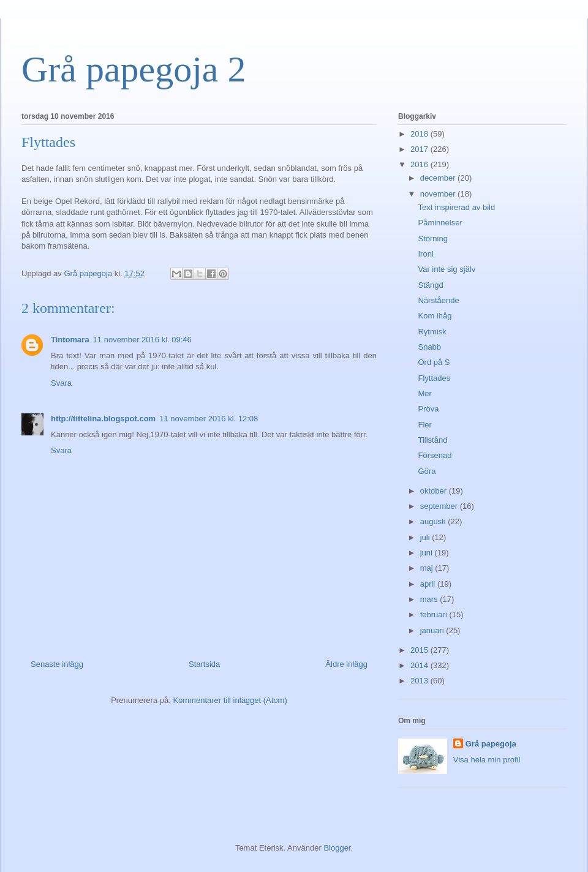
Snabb (429, 347)
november (439, 194)
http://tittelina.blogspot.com (103, 419)
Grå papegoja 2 (134, 69)
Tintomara (70, 340)
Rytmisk (432, 332)
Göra (427, 471)
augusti (434, 521)
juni (428, 553)
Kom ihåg (435, 316)
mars (430, 599)
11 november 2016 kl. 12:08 (209, 419)
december (439, 178)
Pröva (428, 409)
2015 (420, 650)
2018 (420, 134)
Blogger (337, 848)
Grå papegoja (491, 744)
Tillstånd (432, 440)
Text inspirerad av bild (456, 207)
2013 (420, 681)
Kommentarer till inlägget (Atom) (230, 700)
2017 (420, 149)
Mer (424, 393)
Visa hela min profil (487, 760)
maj (428, 568)
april (429, 584)
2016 (420, 164)
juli (426, 537)
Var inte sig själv (447, 269)
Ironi (425, 254)
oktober (435, 491)
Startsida (204, 664)
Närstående (438, 300)
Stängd (430, 285)
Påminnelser (440, 223)
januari (433, 630)
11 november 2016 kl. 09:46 (142, 340)
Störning (432, 239)
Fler (424, 425)
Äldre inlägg (346, 664)
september (440, 506)
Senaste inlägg (57, 664)
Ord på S (434, 362)
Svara (61, 383)
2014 (420, 665)
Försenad (435, 455)
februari (435, 615)
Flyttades (434, 378)
